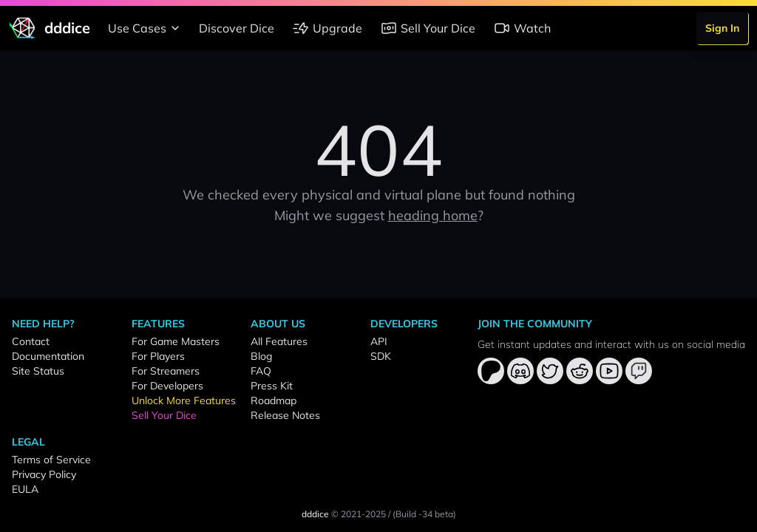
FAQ (261, 371)
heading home (433, 215)
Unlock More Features (184, 400)
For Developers (167, 386)
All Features (279, 341)
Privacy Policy (44, 474)
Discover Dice (237, 28)
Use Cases (146, 28)
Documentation (48, 356)
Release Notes (285, 415)
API (379, 341)
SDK (381, 356)
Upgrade (327, 28)
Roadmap (274, 400)
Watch (522, 28)
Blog (261, 356)
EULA (25, 489)
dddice (315, 514)
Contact (31, 341)
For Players (158, 356)
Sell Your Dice (428, 28)
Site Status (38, 371)
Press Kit (272, 386)
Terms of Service (51, 460)
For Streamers (166, 371)
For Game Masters (176, 341)
